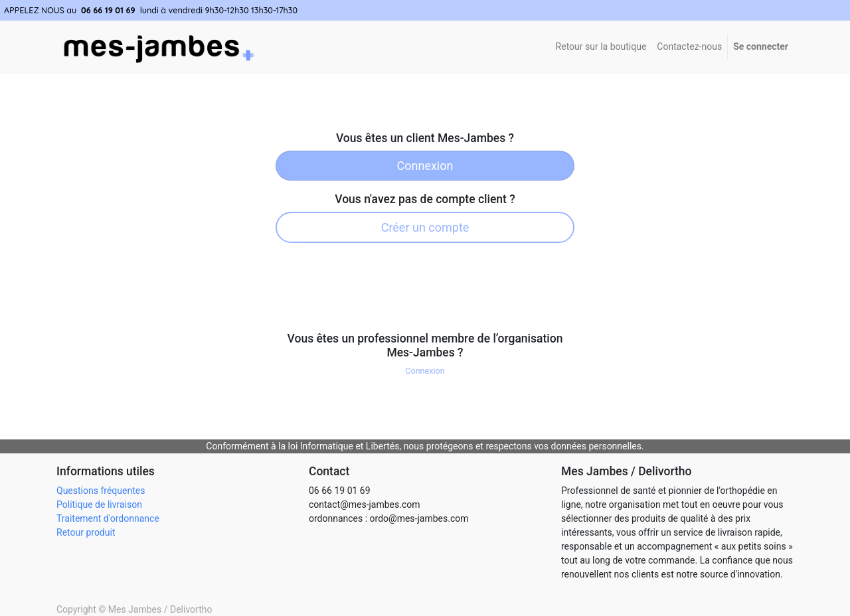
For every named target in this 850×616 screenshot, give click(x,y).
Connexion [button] (425, 371)
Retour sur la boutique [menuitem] (601, 46)
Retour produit (86, 532)
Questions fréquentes (101, 491)
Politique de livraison (99, 504)
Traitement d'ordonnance (108, 518)
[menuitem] (689, 47)
